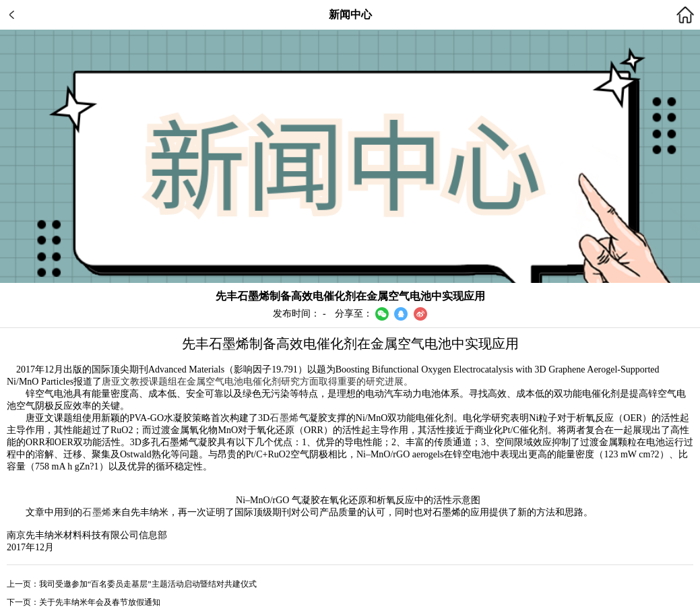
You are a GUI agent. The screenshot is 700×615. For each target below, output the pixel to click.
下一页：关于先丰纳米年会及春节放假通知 (84, 602)
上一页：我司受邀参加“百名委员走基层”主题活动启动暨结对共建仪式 (132, 584)
